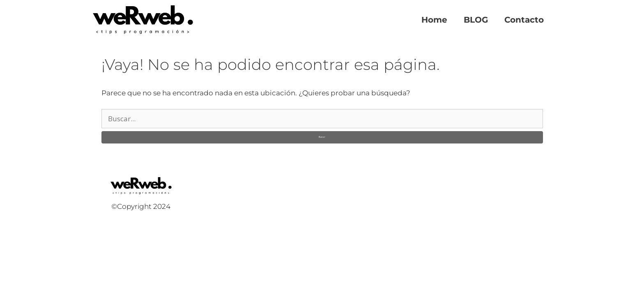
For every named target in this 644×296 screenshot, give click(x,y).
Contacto (524, 20)
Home (434, 20)
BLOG (476, 20)
